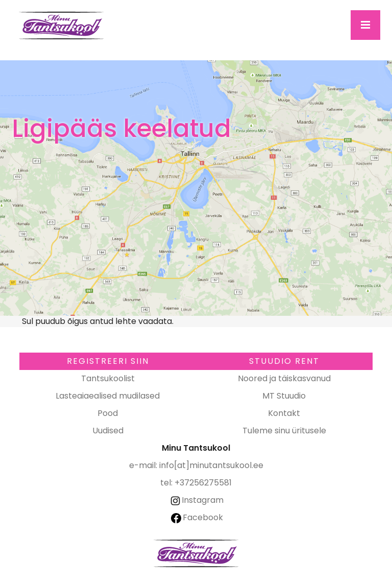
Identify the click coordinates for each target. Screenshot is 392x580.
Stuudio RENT (284, 361)
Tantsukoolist (108, 378)
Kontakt (284, 413)
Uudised (108, 431)
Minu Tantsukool (196, 553)
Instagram (196, 500)
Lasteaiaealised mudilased (108, 396)
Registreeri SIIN (108, 361)
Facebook (197, 517)
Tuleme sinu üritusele (284, 431)
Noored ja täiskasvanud (284, 378)
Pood (108, 413)
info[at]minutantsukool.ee (211, 465)
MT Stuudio (284, 396)
